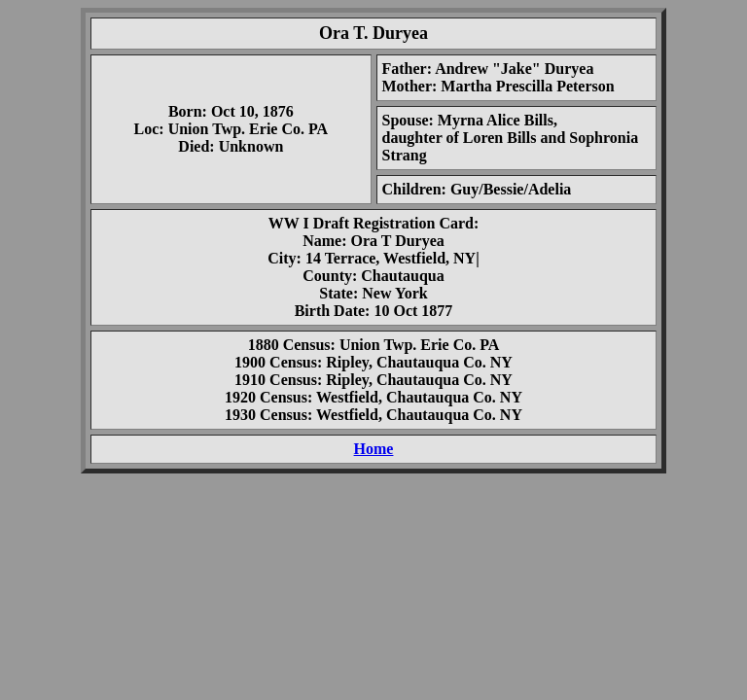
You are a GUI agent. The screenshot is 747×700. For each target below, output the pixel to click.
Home (374, 449)
